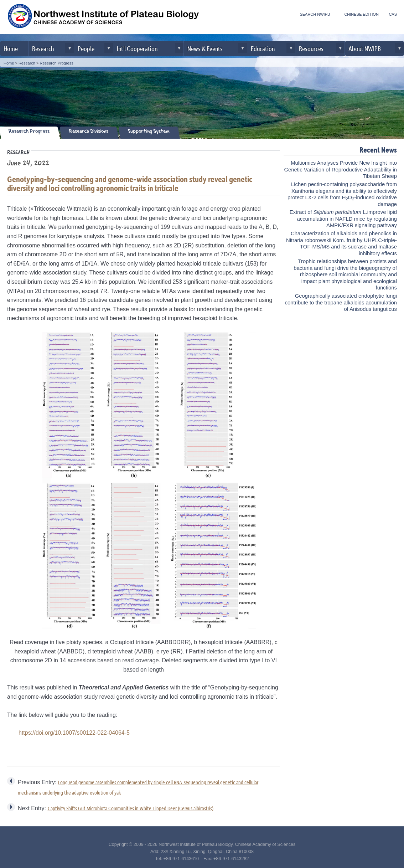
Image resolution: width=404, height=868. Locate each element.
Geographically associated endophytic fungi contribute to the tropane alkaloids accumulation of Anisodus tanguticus (341, 302)
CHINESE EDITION (361, 14)
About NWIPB (365, 48)
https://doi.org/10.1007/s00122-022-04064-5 (74, 733)
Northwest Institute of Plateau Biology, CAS (103, 18)
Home (11, 48)
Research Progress (57, 63)
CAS (393, 14)
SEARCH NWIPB (315, 14)
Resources (311, 48)
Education (263, 48)
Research (43, 48)
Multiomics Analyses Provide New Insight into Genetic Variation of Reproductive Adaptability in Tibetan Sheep (340, 170)
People (86, 48)
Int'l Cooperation (137, 48)
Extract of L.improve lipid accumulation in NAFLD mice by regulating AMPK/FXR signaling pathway (343, 219)
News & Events (205, 48)
